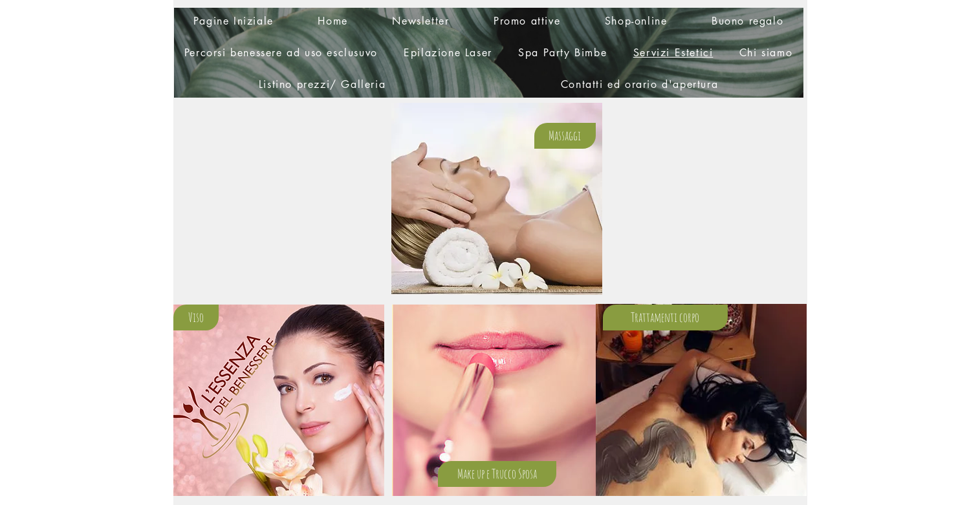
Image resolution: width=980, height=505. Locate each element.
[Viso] (196, 317)
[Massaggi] (565, 136)
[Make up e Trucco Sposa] (497, 474)
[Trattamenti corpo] (665, 317)
